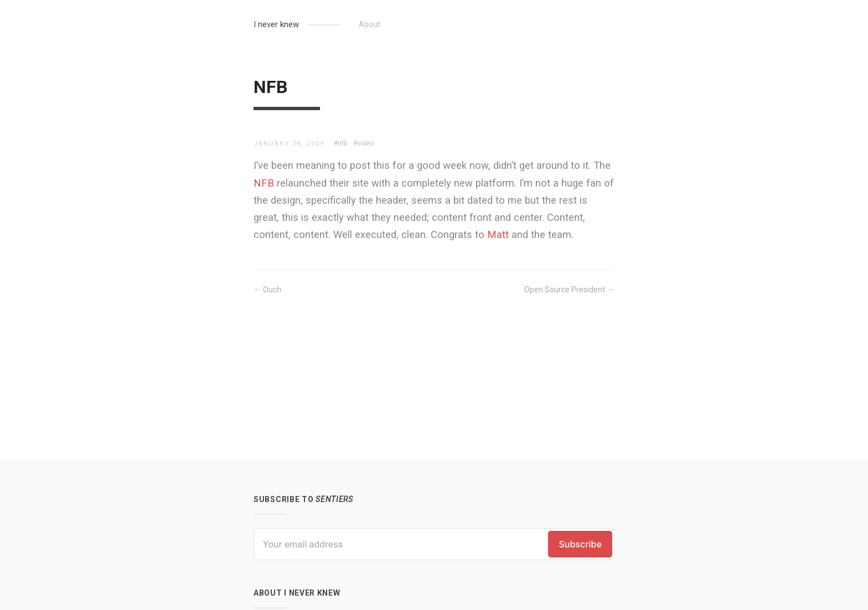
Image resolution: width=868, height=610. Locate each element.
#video (363, 143)
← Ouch (267, 290)
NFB (264, 183)
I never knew (276, 24)
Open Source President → (569, 290)
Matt (498, 234)
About (370, 24)
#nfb (340, 143)
